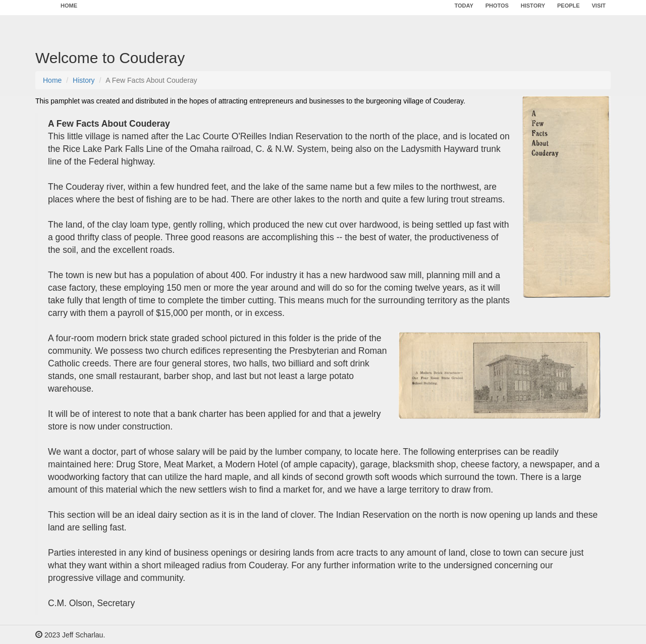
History (84, 80)
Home (52, 80)
